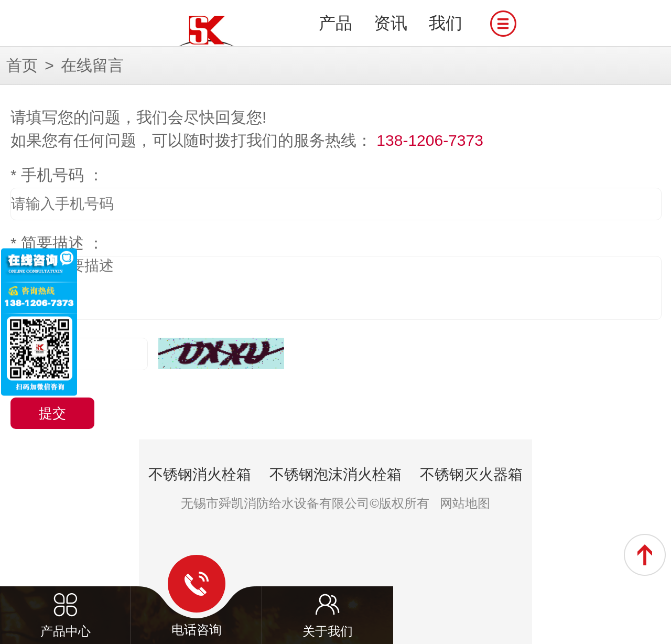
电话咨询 (197, 596)
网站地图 (465, 503)
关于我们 (328, 597)
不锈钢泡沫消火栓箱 (335, 474)
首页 (22, 65)
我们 (446, 23)
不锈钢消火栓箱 (200, 474)
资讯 (391, 23)
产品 (335, 23)
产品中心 (66, 597)
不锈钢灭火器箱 (471, 474)
